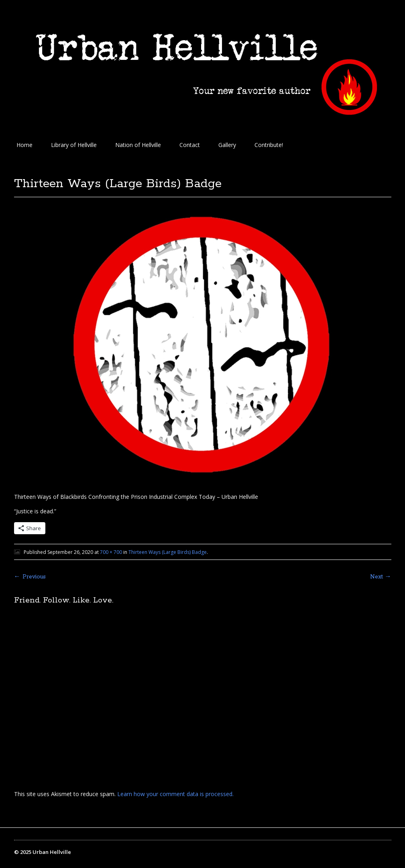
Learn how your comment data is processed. (175, 794)
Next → (381, 577)
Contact (190, 145)
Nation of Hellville (138, 145)
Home (24, 145)
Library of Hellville (74, 145)
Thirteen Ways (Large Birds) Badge (168, 552)
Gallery (227, 145)
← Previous (30, 577)
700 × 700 (111, 552)
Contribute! (269, 145)
